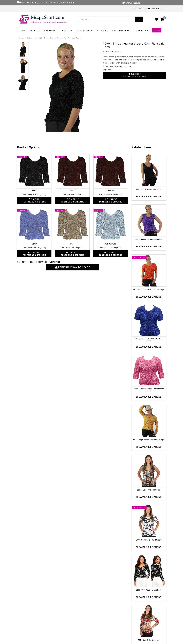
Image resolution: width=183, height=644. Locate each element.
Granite (72, 244)
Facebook (146, 641)
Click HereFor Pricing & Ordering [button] (134, 75)
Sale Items (102, 30)
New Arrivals (51, 30)
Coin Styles (55, 262)
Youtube (160, 641)
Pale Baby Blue (111, 244)
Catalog (35, 30)
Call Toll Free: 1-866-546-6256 (148, 9)
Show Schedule (149, 620)
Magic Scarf (43, 642)
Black (34, 191)
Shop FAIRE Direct (121, 30)
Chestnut (72, 191)
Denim (34, 244)
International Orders (111, 625)
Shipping (111, 630)
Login (157, 30)
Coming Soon (85, 30)
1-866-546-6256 (35, 624)
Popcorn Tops (42, 262)
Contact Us (142, 30)
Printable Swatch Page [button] (72, 267)
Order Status (111, 615)
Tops (31, 262)
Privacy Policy (149, 625)
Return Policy (111, 620)
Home (23, 30)
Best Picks (68, 30)
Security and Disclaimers (149, 630)
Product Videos (149, 615)
